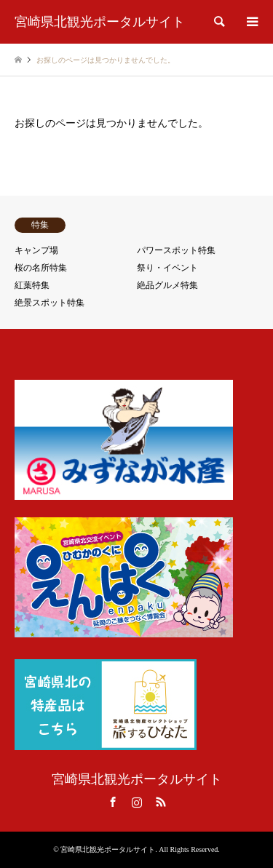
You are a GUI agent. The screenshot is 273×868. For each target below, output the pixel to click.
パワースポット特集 (176, 250)
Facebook (113, 802)
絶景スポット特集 (50, 303)
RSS (161, 802)
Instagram (137, 802)
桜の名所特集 (41, 268)
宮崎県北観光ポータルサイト (137, 779)
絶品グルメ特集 (167, 285)
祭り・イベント (167, 268)
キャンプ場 (36, 250)
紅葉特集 (32, 285)
